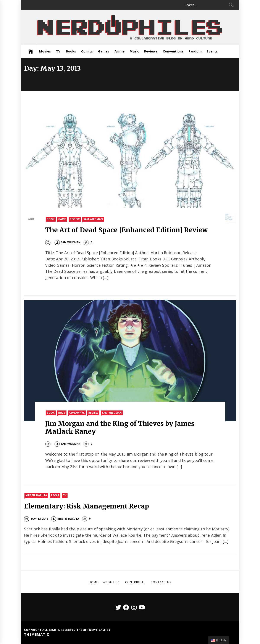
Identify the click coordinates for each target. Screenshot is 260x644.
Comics (87, 51)
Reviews (151, 51)
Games (104, 51)
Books (71, 51)
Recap (55, 495)
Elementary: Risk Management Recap (86, 506)
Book (51, 219)
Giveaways (77, 413)
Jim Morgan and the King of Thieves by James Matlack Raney (120, 427)
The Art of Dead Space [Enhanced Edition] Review (127, 230)
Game (62, 219)
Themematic (37, 634)
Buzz (62, 413)
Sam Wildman (93, 219)
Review (75, 219)
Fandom (195, 51)
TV (58, 51)
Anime (120, 51)
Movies (45, 51)
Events (212, 51)
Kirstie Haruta (36, 495)
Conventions (173, 51)
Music (134, 51)
